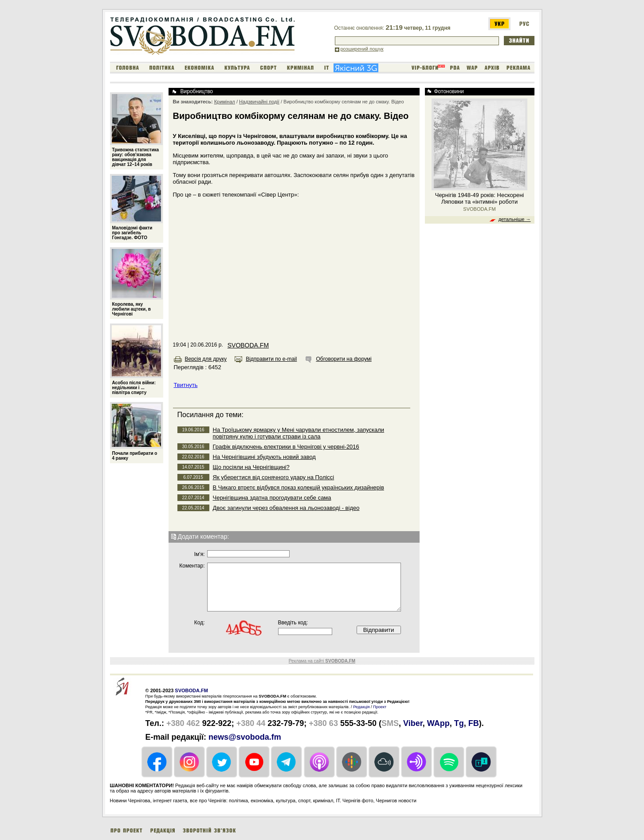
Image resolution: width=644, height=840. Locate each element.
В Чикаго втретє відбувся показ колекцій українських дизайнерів (298, 487)
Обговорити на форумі (344, 359)
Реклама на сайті (322, 661)
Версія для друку (206, 359)
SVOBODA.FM (248, 345)
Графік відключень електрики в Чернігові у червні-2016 (286, 447)
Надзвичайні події (259, 102)
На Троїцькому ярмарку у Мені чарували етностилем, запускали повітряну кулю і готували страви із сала (299, 433)
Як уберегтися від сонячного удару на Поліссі (274, 477)
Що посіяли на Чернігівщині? (251, 467)
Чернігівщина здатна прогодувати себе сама (272, 498)
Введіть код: (293, 623)
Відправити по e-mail (271, 359)
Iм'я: (200, 554)
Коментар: (192, 566)
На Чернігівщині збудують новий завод (264, 457)
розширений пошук (362, 49)
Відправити (379, 630)
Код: (200, 623)
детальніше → (515, 219)
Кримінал (225, 102)
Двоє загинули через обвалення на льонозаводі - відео (286, 508)
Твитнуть (186, 385)
